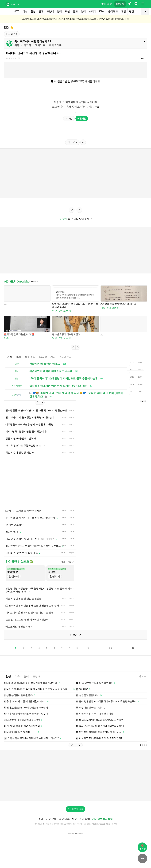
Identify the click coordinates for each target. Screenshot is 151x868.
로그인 (69, 118)
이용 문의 (51, 819)
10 (88, 648)
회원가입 (120, 4)
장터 (59, 11)
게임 (123, 11)
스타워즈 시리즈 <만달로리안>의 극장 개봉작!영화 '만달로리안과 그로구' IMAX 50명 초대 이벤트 (73, 19)
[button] (73, 347)
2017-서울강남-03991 (96, 824)
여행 (17, 45)
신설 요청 (12, 34)
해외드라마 (55, 45)
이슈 (25, 11)
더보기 (75, 635)
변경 (132, 11)
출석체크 (113, 11)
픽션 (67, 11)
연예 (41, 11)
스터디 (92, 11)
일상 (33, 11)
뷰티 (83, 11)
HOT (16, 11)
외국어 (27, 45)
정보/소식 (30, 357)
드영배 (50, 11)
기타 (53, 357)
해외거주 (40, 45)
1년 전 (8, 58)
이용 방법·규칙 (107, 4)
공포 (75, 11)
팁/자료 (43, 357)
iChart (102, 11)
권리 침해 (85, 819)
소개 (41, 819)
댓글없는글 (65, 357)
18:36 (143, 676)
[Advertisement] (62, 482)
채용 (74, 819)
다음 (111, 648)
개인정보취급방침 (102, 819)
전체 (10, 357)
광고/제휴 (64, 819)
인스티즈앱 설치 (76, 809)
